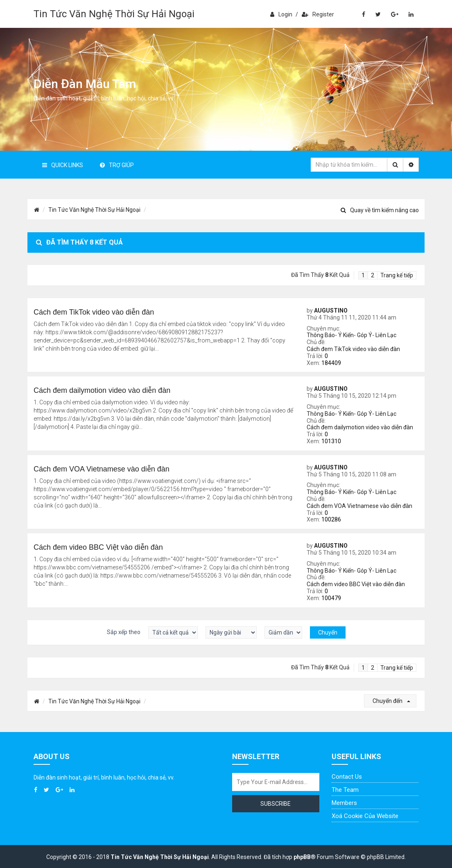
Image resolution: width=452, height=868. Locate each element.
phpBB (302, 857)
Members (344, 803)
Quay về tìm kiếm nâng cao (380, 210)
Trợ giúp (117, 165)
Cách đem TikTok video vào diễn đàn (353, 349)
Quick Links (63, 165)
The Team (345, 790)
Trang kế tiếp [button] (397, 275)
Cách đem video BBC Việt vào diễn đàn (356, 584)
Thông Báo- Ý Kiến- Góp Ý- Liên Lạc (351, 335)
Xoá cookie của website (365, 816)
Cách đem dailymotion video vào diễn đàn (360, 427)
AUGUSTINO (331, 310)
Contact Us (347, 777)
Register (318, 14)
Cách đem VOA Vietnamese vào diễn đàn (359, 506)
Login (281, 14)
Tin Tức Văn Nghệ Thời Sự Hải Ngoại (114, 14)
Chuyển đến (391, 701)
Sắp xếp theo (124, 632)
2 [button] (373, 275)
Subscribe (276, 804)
